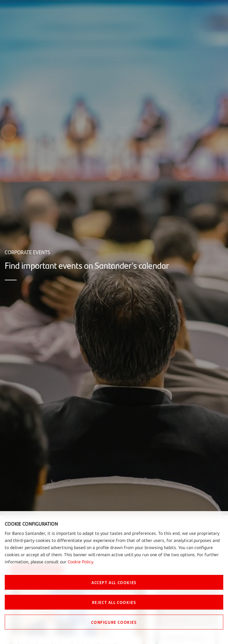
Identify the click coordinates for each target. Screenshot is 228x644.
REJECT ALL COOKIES (114, 602)
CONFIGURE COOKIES (114, 622)
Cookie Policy (80, 562)
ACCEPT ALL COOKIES (114, 582)
